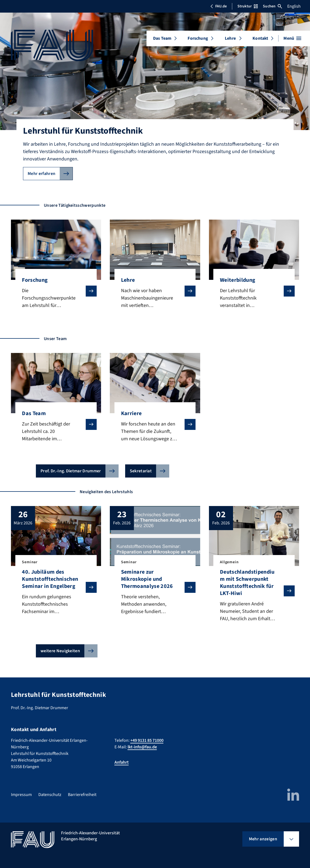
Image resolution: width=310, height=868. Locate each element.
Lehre (230, 38)
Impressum (21, 795)
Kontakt (260, 38)
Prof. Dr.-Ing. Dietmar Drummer (71, 471)
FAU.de (219, 6)
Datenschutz (50, 795)
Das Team (162, 38)
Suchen (272, 6)
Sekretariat (141, 471)
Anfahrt (122, 762)
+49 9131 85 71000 (147, 740)
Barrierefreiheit (82, 795)
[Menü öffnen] (292, 38)
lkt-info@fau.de (142, 747)
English (294, 6)
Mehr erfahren (41, 174)
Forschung (198, 38)
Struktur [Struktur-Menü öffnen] (248, 6)
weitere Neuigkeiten (60, 651)
